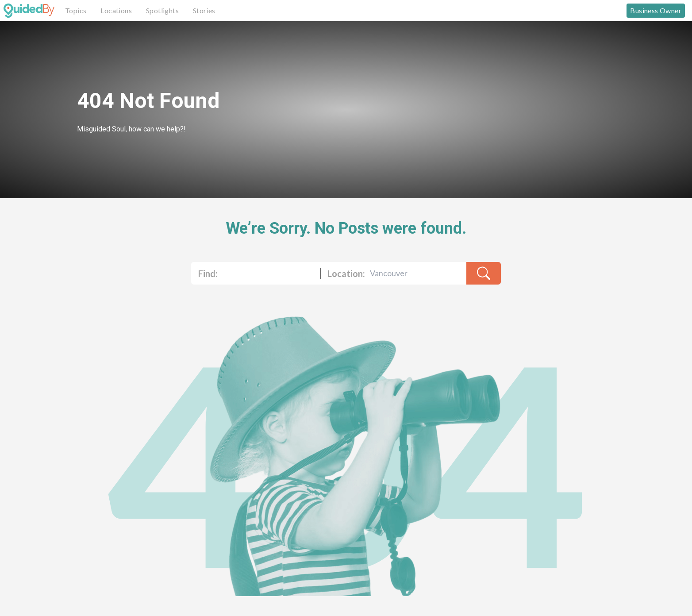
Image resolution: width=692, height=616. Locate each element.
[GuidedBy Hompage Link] (29, 11)
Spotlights (162, 10)
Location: (346, 273)
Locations (116, 10)
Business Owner (656, 10)
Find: (208, 273)
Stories (204, 10)
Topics (76, 10)
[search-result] (484, 273)
